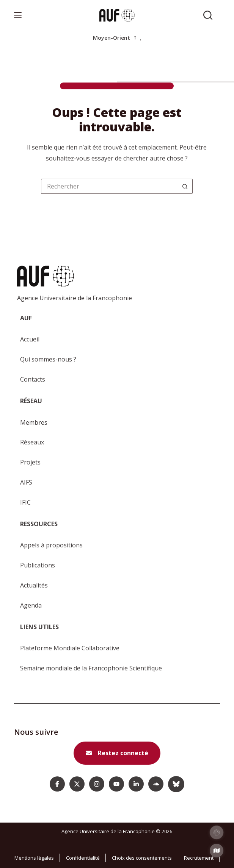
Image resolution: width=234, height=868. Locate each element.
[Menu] (18, 15)
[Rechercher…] (109, 186)
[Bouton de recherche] (185, 186)
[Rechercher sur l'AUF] (208, 15)
